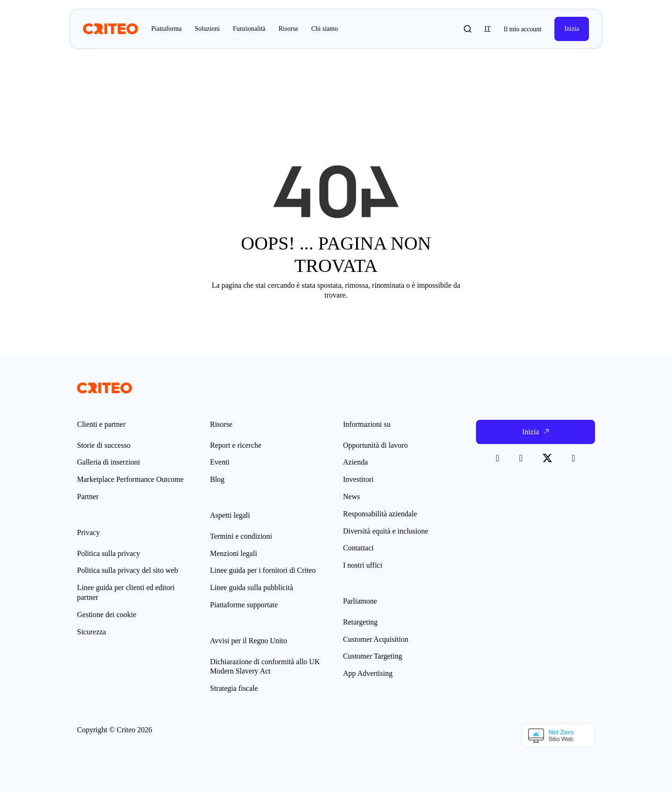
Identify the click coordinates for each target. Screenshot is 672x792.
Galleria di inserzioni (108, 462)
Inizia (572, 29)
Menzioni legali (234, 553)
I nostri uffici (363, 565)
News (351, 497)
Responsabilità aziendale (380, 514)
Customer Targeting (373, 656)
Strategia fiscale (234, 688)
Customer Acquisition (376, 639)
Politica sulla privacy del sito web (127, 570)
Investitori (358, 479)
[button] (468, 29)
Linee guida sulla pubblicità (252, 587)
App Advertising (368, 673)
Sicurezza (91, 632)
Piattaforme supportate (244, 605)
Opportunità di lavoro (375, 445)
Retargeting (360, 622)
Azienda (355, 462)
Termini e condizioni (241, 536)
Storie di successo (104, 445)
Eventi (220, 462)
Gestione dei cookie (107, 615)
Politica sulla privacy (108, 553)
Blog (217, 479)
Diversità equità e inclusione (386, 531)
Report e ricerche (236, 445)
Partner (88, 497)
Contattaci (358, 548)
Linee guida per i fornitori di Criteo (263, 570)
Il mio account (522, 29)
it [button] (487, 29)
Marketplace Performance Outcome (130, 479)
